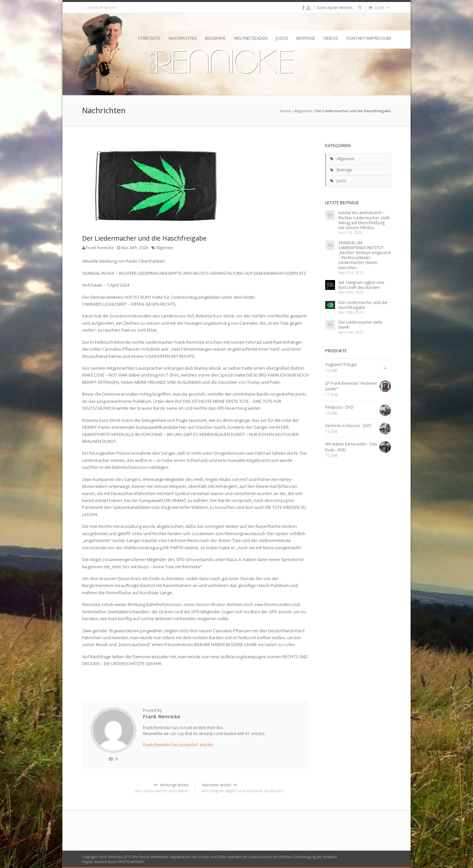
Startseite (149, 38)
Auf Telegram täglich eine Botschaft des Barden (255, 788)
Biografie (215, 38)
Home (285, 111)
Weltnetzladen (251, 38)
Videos (331, 38)
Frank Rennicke (100, 248)
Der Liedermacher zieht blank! (135, 788)
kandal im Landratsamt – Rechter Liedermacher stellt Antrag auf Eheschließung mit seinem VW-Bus (364, 220)
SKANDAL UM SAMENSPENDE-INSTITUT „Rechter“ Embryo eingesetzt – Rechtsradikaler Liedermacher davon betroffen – (365, 255)
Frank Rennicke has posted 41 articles (178, 745)
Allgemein (303, 111)
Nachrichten (183, 38)
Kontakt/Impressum (369, 38)
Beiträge (306, 38)
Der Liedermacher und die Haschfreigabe (363, 305)
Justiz (282, 38)
